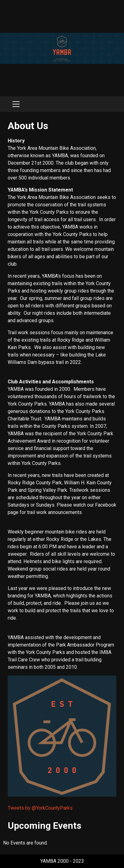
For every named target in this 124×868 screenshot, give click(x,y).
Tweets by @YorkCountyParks (40, 808)
